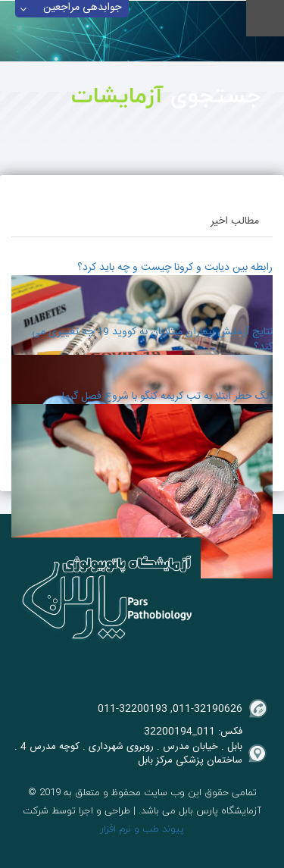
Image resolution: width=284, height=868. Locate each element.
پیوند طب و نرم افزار (142, 829)
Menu (265, 18)
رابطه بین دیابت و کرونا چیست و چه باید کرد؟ (175, 268)
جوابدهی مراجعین (82, 8)
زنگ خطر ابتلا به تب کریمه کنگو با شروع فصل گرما (167, 396)
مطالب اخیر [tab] (235, 221)
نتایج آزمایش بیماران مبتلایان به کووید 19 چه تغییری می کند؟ (152, 340)
